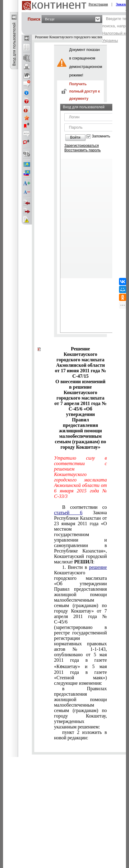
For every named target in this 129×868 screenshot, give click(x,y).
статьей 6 (68, 513)
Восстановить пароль (83, 150)
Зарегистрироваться (81, 146)
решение (98, 567)
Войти (75, 137)
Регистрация (98, 4)
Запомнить (101, 136)
